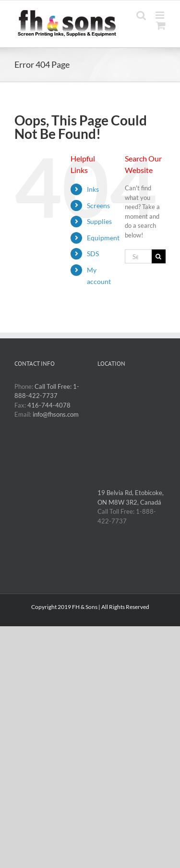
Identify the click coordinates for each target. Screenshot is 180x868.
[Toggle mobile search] (141, 15)
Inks (93, 189)
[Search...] (138, 256)
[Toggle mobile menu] (161, 15)
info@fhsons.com (56, 414)
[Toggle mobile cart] (161, 25)
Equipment (103, 238)
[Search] (159, 256)
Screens (98, 205)
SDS (93, 254)
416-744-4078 (49, 405)
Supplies (99, 221)
